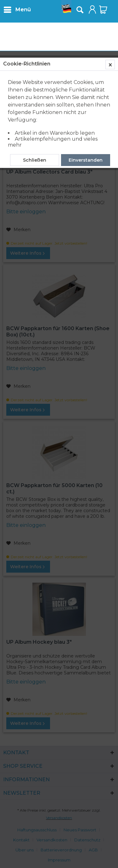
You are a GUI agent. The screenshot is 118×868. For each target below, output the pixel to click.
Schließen (35, 160)
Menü (17, 9)
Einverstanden (86, 160)
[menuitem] (17, 9)
